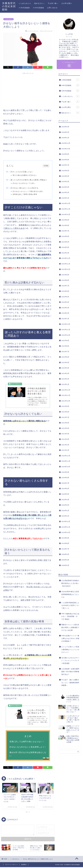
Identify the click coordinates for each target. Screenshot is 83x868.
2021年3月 (65, 439)
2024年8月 (65, 225)
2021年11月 (66, 395)
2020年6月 (65, 489)
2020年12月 (66, 456)
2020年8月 (65, 478)
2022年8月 (65, 346)
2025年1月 (65, 198)
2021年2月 (65, 445)
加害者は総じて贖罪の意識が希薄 (25, 194)
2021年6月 (65, 423)
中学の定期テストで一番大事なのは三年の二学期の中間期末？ (70, 638)
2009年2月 (65, 565)
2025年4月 (65, 182)
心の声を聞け (67, 3)
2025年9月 (65, 154)
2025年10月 (66, 149)
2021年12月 (66, 390)
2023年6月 (65, 291)
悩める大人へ (39, 3)
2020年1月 (65, 516)
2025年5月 (65, 176)
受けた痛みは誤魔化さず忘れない (25, 175)
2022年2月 (65, 379)
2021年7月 (65, 417)
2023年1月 (65, 319)
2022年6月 (65, 357)
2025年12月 (66, 143)
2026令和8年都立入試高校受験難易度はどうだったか (70, 594)
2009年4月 (65, 554)
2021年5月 (65, 428)
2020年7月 (65, 483)
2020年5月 (65, 494)
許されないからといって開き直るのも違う (28, 191)
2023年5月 (65, 297)
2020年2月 (65, 511)
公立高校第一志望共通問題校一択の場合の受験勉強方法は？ (70, 672)
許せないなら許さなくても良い (24, 183)
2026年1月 (65, 138)
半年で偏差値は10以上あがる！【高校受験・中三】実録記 (70, 616)
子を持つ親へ (53, 3)
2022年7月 (65, 352)
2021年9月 (65, 406)
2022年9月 (65, 341)
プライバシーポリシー (11, 865)
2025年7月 (65, 165)
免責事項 (24, 865)
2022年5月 (65, 363)
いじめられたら (25, 3)
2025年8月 (65, 160)
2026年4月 (65, 127)
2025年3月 (65, 187)
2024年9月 (65, 220)
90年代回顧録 (24, 8)
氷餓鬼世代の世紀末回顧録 (9, 6)
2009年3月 (65, 560)
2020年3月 (65, 505)
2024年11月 (66, 209)
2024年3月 (65, 247)
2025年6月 (65, 171)
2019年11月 (66, 527)
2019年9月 (65, 538)
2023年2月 (65, 313)
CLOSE (46, 166)
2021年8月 (65, 412)
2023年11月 (66, 264)
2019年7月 (65, 549)
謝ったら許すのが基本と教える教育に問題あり (29, 180)
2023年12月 (66, 258)
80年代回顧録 (39, 8)
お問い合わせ (52, 8)
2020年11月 (66, 461)
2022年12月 (66, 324)
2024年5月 (65, 242)
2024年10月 (66, 215)
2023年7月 (65, 286)
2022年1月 (65, 384)
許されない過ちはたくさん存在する (25, 188)
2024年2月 (65, 253)
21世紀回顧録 (70, 80)
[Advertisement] (28, 90)
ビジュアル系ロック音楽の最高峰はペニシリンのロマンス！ (70, 650)
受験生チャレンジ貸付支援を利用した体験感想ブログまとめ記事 (70, 627)
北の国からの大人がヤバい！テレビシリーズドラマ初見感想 (70, 661)
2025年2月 (65, 193)
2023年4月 (65, 302)
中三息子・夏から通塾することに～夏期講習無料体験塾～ (70, 683)
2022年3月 (65, 373)
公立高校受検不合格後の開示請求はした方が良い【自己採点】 (70, 583)
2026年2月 (65, 132)
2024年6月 (65, 236)
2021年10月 (66, 401)
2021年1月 (65, 450)
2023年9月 (65, 275)
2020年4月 (65, 500)
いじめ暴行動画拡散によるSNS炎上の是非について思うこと (70, 605)
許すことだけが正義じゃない (22, 172)
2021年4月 (65, 434)
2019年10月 (66, 532)
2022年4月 (65, 368)
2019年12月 (66, 522)
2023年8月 (65, 280)
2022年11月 (66, 330)
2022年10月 (66, 335)
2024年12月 (66, 203)
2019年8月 (65, 543)
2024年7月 (65, 231)
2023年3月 (65, 308)
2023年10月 (66, 269)
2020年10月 (66, 467)
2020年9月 (65, 472)
